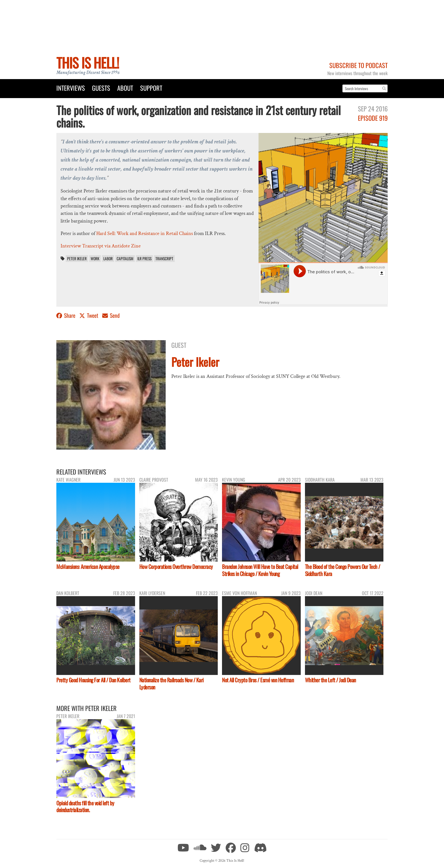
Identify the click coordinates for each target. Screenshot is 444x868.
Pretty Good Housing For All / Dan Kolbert (93, 680)
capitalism (125, 259)
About (125, 88)
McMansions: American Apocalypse (88, 567)
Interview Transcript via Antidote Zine (101, 246)
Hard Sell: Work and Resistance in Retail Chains (145, 233)
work (95, 259)
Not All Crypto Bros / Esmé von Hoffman (258, 680)
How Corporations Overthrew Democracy (176, 567)
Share (66, 315)
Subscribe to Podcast (358, 65)
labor (108, 259)
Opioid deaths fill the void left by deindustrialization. (85, 806)
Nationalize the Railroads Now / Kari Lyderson (171, 683)
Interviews (71, 88)
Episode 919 (373, 118)
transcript (164, 259)
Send (111, 315)
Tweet (89, 315)
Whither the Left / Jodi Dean (330, 680)
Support (151, 88)
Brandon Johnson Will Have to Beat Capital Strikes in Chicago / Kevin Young (260, 570)
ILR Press (144, 259)
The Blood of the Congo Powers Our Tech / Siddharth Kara (343, 570)
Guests (101, 88)
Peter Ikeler (77, 259)
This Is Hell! (88, 63)
